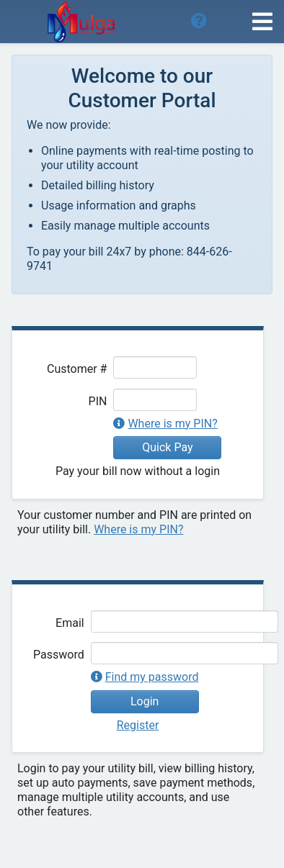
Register (138, 725)
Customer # (77, 369)
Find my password (152, 677)
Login (145, 701)
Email (70, 623)
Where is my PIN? (172, 424)
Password (59, 655)
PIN (98, 401)
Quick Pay (167, 447)
